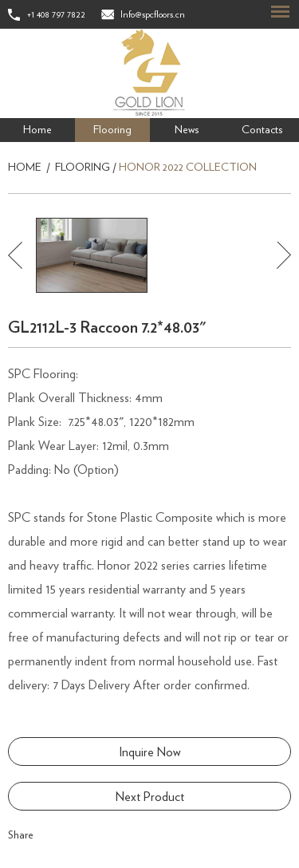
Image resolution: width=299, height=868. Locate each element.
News (187, 130)
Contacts (262, 130)
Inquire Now (150, 752)
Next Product (150, 797)
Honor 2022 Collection (188, 168)
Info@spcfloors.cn (153, 14)
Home (37, 130)
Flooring (112, 130)
